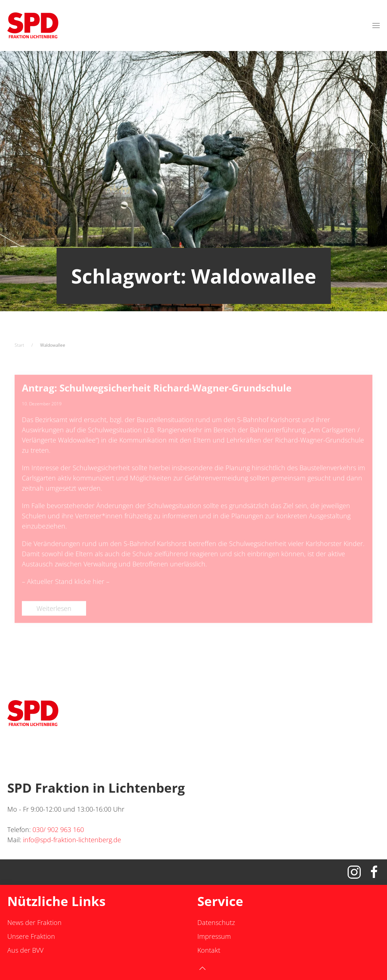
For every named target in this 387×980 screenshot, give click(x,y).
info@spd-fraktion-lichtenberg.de (72, 840)
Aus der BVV (25, 950)
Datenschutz (216, 922)
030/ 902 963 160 (58, 829)
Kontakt (209, 950)
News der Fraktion (34, 922)
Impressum (214, 936)
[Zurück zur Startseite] (33, 26)
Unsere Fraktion (31, 936)
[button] (376, 26)
